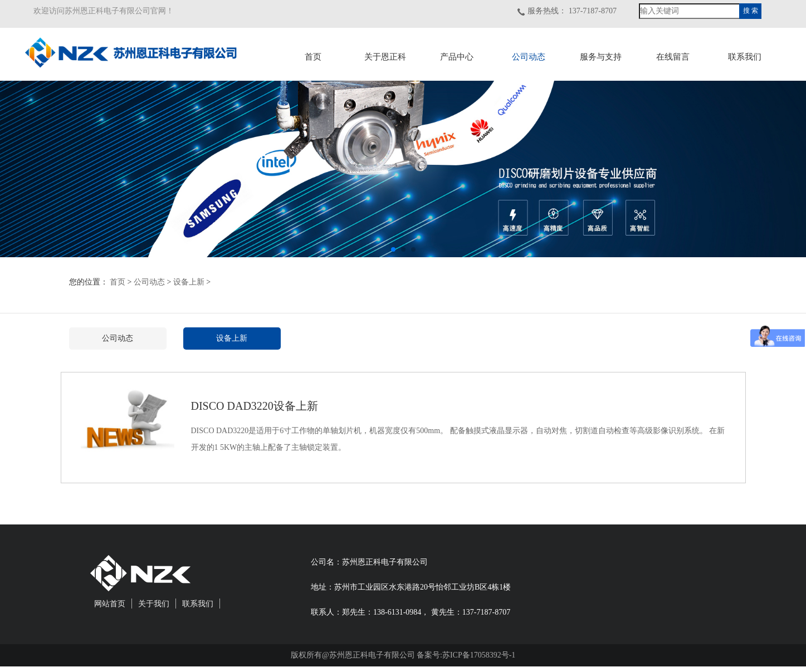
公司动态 (529, 57)
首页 (313, 57)
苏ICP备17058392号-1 (479, 655)
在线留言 (673, 57)
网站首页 (110, 604)
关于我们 (154, 604)
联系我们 (745, 57)
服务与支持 (601, 57)
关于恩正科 (385, 57)
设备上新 (189, 282)
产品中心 (457, 57)
